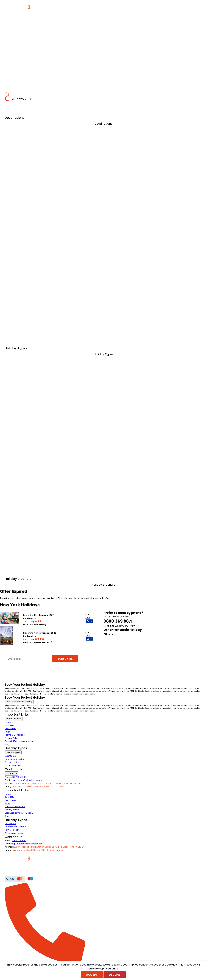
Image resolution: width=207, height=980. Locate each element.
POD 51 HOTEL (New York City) (38, 612)
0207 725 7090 (19, 777)
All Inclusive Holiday (15, 765)
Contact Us (10, 729)
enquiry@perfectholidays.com (26, 780)
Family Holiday (12, 762)
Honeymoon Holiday (15, 759)
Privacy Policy (12, 738)
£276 (88, 635)
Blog (7, 744)
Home (8, 722)
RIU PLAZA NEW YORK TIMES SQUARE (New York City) (49, 630)
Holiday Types (13, 752)
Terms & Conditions (15, 735)
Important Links (14, 719)
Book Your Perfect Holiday (19, 702)
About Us (9, 725)
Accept (92, 975)
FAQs (7, 732)
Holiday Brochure (103, 585)
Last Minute (10, 756)
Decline (115, 975)
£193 (88, 618)
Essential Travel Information (19, 741)
